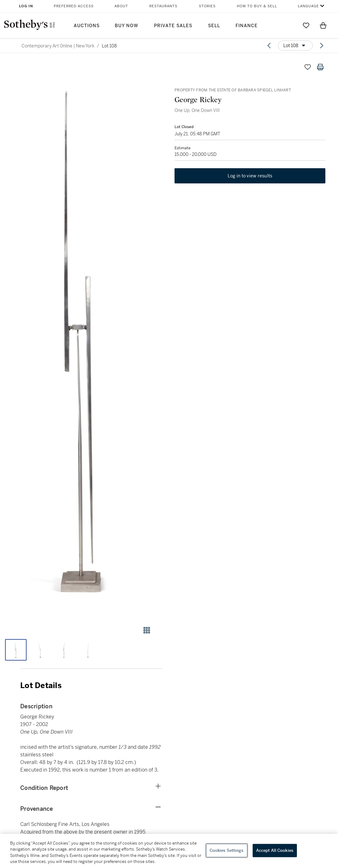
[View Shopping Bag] (323, 25)
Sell (214, 26)
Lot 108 (109, 46)
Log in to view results (250, 176)
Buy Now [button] (126, 26)
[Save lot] (308, 67)
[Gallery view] (147, 630)
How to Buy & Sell (257, 6)
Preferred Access (74, 6)
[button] (81, 337)
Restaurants (163, 6)
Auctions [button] (87, 26)
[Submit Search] (289, 25)
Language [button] (308, 6)
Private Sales (173, 26)
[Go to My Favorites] (306, 25)
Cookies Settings (227, 850)
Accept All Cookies (275, 850)
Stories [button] (207, 6)
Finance (247, 26)
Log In (26, 6)
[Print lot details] (320, 67)
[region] (169, 851)
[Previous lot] (269, 46)
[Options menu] (295, 46)
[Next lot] (322, 46)
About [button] (121, 6)
